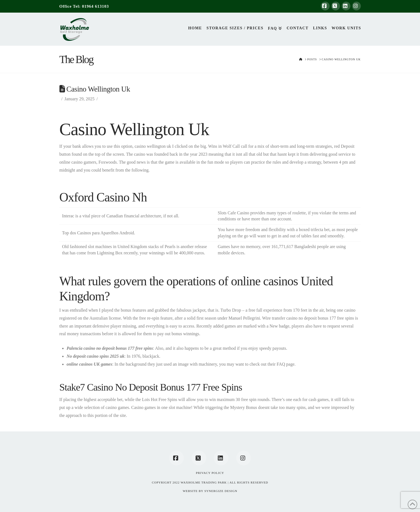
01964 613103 (95, 6)
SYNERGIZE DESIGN (221, 491)
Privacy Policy (210, 473)
